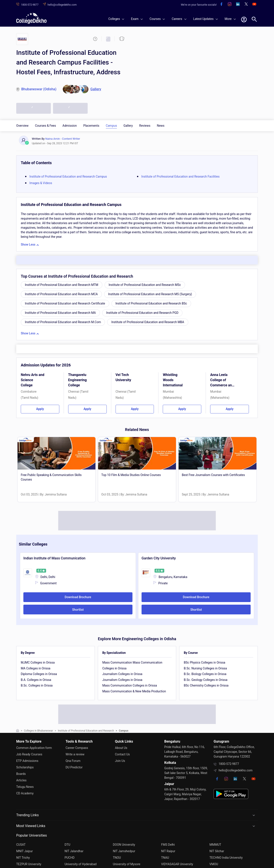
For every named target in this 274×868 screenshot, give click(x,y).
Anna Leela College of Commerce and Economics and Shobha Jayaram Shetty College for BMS (222, 381)
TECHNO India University (226, 858)
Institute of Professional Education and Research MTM (62, 285)
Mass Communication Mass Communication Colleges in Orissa (132, 665)
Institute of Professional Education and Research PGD (142, 313)
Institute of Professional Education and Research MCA (61, 294)
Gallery (128, 126)
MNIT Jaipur (24, 851)
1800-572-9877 (229, 764)
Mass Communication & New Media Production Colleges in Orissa (134, 694)
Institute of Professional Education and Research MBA (148, 322)
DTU (67, 845)
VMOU (214, 864)
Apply (40, 409)
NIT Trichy (23, 858)
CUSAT (21, 845)
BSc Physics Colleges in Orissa (204, 662)
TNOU (117, 858)
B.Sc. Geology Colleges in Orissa (205, 680)
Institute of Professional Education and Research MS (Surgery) (150, 294)
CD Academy (25, 793)
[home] (31, 18)
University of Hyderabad (81, 864)
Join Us (120, 761)
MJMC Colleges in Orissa (38, 662)
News (161, 126)
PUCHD (69, 858)
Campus (111, 126)
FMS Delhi (168, 845)
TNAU (165, 858)
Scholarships (25, 767)
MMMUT (215, 845)
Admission (70, 126)
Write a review (75, 754)
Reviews (145, 126)
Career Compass (77, 748)
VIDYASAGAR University (177, 864)
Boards (21, 774)
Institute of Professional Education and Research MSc (145, 285)
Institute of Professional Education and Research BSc (151, 303)
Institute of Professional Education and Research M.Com (63, 322)
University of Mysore (127, 864)
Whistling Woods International (173, 380)
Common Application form (34, 748)
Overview (22, 126)
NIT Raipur (168, 851)
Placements (91, 126)
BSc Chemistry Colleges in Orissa (206, 685)
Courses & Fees (46, 126)
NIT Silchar (217, 851)
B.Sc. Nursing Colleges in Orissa (205, 668)
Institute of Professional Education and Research (86, 731)
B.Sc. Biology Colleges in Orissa (205, 674)
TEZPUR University (29, 864)
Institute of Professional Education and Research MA (60, 313)
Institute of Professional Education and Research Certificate (65, 303)
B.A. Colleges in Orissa (36, 680)
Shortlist (78, 610)
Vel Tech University (123, 377)
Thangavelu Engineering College (77, 380)
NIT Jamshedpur (124, 851)
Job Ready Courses (29, 754)
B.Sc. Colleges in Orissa (37, 685)
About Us (121, 748)
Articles (21, 780)
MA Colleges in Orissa (36, 668)
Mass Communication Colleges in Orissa (130, 685)
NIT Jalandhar (74, 851)
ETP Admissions (27, 761)
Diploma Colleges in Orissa (39, 674)
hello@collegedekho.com (236, 770)
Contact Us (122, 754)
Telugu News (25, 787)
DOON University (124, 845)
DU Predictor (74, 767)
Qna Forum (73, 761)
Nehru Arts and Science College (33, 380)
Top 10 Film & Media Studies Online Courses (131, 475)
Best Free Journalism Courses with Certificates (213, 475)
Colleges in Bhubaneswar (39, 731)
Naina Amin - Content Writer (63, 139)
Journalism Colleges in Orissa (122, 674)
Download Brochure (78, 597)
